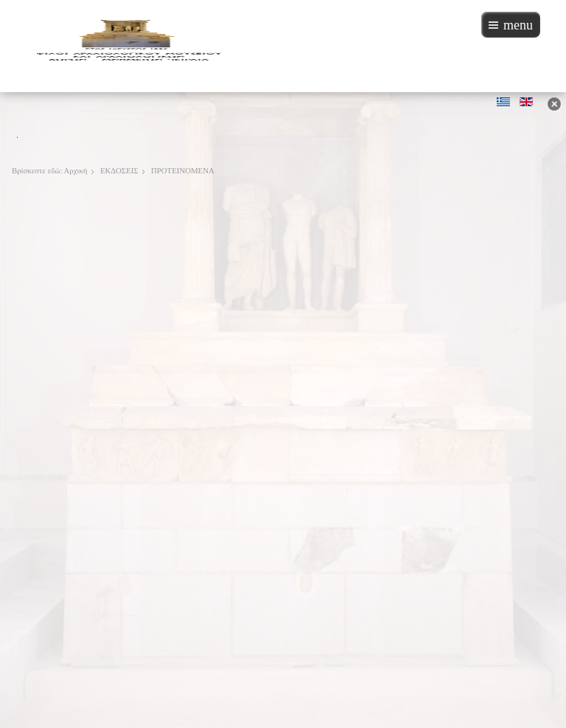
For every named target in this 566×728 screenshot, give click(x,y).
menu (518, 25)
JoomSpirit (562, 677)
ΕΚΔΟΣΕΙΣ (119, 170)
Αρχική (76, 170)
